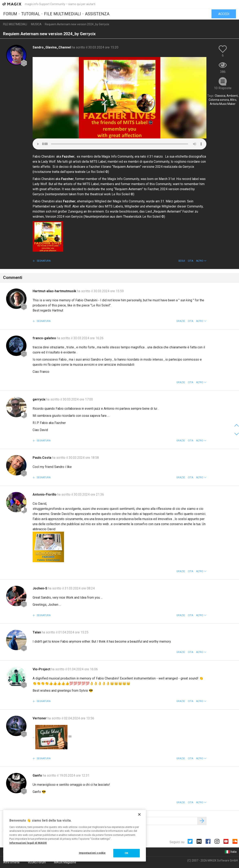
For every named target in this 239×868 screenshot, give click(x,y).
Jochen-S (40, 588)
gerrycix (39, 399)
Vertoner (40, 718)
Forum (10, 14)
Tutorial (31, 14)
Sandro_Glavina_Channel (52, 47)
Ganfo (38, 775)
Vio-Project (42, 669)
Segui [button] (182, 261)
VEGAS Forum (37, 862)
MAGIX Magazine (65, 862)
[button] (201, 261)
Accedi (224, 14)
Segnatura (43, 261)
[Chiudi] (139, 814)
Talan (37, 632)
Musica (36, 24)
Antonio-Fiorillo (45, 494)
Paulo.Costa (42, 458)
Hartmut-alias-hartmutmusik (55, 291)
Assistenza (97, 14)
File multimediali (62, 14)
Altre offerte (11, 862)
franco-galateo (45, 338)
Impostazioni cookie (92, 853)
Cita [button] (191, 261)
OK (126, 853)
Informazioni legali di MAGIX (28, 843)
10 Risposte (223, 88)
